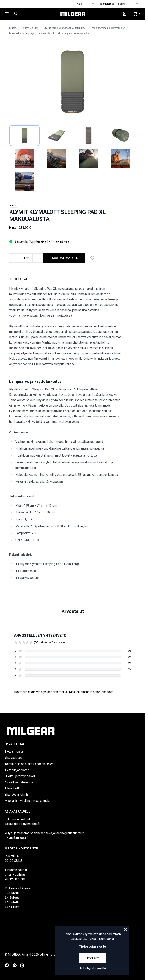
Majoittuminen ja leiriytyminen (109, 28)
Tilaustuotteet (14, 788)
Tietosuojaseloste (17, 770)
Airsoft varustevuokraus (21, 782)
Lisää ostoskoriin (64, 258)
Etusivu (13, 28)
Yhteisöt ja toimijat (17, 795)
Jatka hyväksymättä (92, 968)
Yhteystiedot (13, 758)
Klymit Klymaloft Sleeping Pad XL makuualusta (65, 34)
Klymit (14, 206)
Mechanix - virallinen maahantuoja (27, 801)
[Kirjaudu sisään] (124, 14)
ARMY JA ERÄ (30, 28)
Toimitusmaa (107, 4)
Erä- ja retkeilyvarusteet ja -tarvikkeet (65, 28)
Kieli (79, 4)
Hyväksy (92, 958)
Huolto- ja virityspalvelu (20, 776)
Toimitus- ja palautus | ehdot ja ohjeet (30, 764)
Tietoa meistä (14, 752)
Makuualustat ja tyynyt (22, 33)
